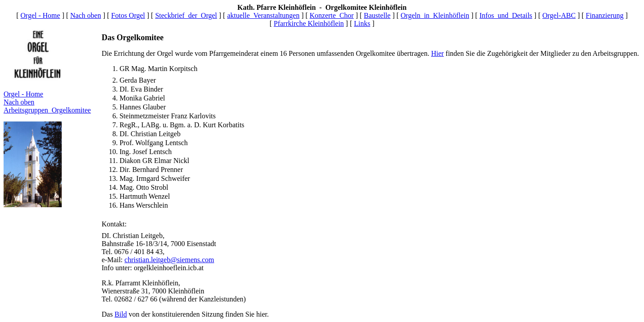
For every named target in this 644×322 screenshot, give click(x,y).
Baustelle (377, 15)
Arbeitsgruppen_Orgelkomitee (47, 110)
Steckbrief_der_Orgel (186, 15)
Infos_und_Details (506, 15)
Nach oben (86, 15)
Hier (437, 53)
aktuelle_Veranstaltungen (263, 15)
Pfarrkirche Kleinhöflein (309, 23)
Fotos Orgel (128, 15)
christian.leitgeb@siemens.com (169, 260)
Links (362, 23)
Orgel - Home (40, 15)
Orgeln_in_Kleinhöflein (435, 15)
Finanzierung (605, 15)
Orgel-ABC (559, 15)
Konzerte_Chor (332, 15)
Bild (121, 314)
